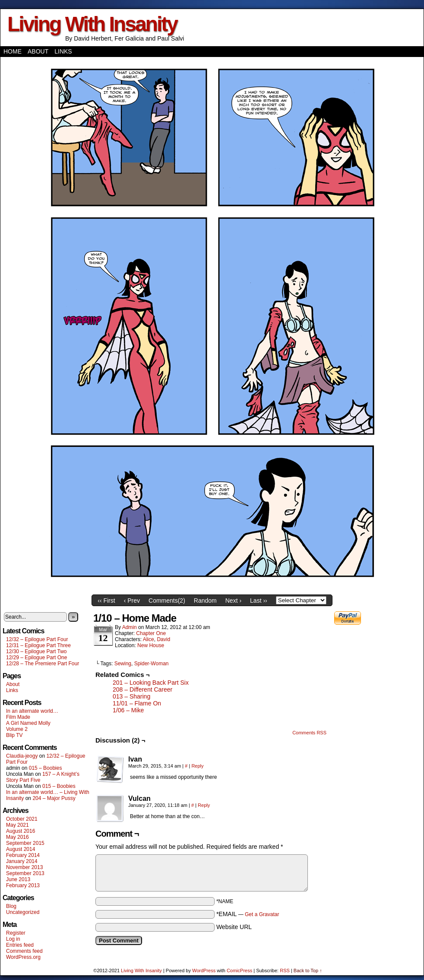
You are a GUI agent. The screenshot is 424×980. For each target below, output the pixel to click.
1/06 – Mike (128, 710)
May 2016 (17, 837)
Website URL (234, 927)
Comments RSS (309, 733)
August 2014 (21, 849)
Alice (149, 639)
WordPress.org (23, 957)
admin (130, 627)
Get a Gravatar (262, 914)
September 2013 (25, 873)
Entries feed (20, 945)
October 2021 (22, 819)
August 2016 (21, 831)
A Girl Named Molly (28, 723)
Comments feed (24, 951)
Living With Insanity (92, 24)
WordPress (204, 971)
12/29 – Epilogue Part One (36, 658)
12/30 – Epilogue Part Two (36, 651)
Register (16, 933)
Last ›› (259, 601)
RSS (285, 971)
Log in (13, 939)
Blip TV (14, 735)
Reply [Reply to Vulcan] (204, 805)
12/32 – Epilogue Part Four (37, 639)
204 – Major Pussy (54, 798)
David (163, 639)
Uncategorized (23, 912)
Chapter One (151, 633)
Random (205, 601)
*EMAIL (248, 914)
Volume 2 (17, 729)
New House (151, 645)
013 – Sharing (131, 696)
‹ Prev (132, 601)
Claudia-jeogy (22, 756)
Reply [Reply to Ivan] (197, 766)
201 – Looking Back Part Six (151, 683)
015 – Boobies (46, 768)
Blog (11, 906)
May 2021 (17, 825)
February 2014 (23, 855)
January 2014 (22, 861)
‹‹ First (106, 601)
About (38, 51)
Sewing (123, 664)
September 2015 (25, 843)
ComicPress (239, 971)
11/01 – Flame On (137, 703)
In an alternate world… (32, 711)
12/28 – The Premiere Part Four (43, 664)
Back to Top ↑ (308, 971)
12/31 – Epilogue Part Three (38, 645)
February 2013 (23, 885)
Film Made (18, 717)
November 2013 (24, 867)
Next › (233, 601)
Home (13, 51)
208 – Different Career (142, 689)
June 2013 (18, 879)
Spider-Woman (152, 664)
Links (63, 51)
